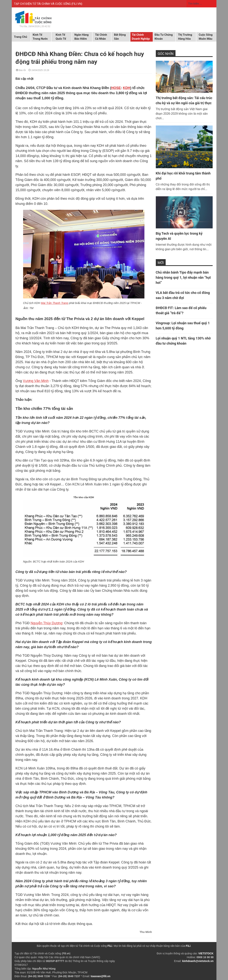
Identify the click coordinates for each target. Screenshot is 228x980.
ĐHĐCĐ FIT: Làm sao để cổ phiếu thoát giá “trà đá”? (181, 310)
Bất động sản (120, 37)
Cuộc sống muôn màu (206, 37)
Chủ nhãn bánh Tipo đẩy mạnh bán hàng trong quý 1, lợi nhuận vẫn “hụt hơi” (183, 277)
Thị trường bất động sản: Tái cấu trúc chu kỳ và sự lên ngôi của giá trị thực (184, 100)
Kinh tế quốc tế (61, 37)
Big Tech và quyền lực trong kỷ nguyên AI (179, 236)
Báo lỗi (21, 70)
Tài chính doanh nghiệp (141, 37)
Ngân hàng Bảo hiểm (82, 37)
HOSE (116, 88)
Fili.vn (66, 953)
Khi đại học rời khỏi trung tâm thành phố (183, 176)
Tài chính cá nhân (101, 37)
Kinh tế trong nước (40, 37)
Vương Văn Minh (36, 381)
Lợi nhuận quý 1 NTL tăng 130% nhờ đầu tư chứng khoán (183, 341)
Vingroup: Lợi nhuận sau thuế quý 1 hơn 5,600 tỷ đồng (183, 326)
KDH (127, 88)
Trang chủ (21, 37)
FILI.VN (77, 4)
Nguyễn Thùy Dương (46, 623)
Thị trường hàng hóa (185, 37)
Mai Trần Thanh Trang (54, 303)
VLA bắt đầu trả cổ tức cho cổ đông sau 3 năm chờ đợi (183, 295)
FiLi (110, 946)
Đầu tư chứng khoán (164, 37)
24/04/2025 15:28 (39, 70)
